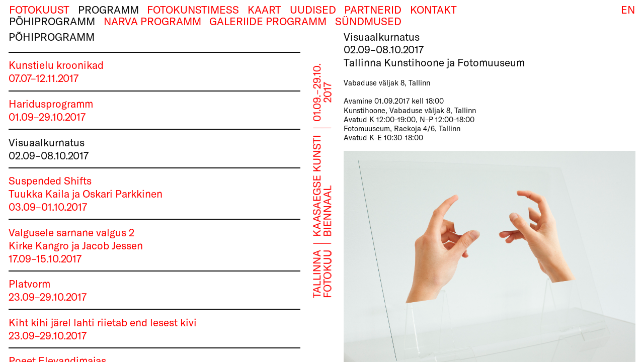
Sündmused (368, 21)
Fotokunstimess (193, 10)
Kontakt (433, 10)
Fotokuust (39, 10)
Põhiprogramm (52, 21)
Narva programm (152, 21)
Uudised (313, 10)
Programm (108, 10)
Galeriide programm (268, 21)
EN (628, 10)
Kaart (264, 10)
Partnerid (373, 10)
